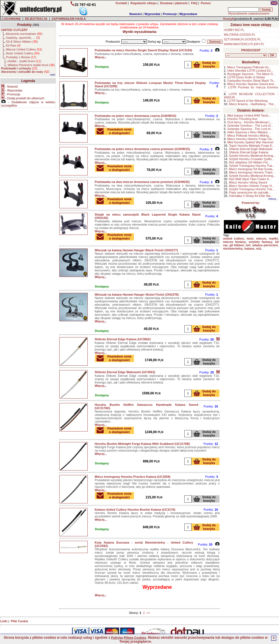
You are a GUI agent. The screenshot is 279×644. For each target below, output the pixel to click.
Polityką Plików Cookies (129, 638)
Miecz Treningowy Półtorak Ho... (249, 67)
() (19, 68)
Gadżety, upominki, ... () (23, 38)
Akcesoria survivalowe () (24, 34)
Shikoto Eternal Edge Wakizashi (251, 149)
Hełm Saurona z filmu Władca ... (249, 132)
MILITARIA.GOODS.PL (240, 35)
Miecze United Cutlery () (24, 49)
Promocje (170, 14)
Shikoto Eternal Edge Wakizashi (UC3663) (125, 372)
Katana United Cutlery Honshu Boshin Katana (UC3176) (135, 510)
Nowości (136, 14)
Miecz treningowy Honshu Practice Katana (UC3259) (133, 477)
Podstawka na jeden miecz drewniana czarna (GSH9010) (135, 116)
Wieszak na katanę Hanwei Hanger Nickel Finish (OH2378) (137, 295)
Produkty (25, 25)
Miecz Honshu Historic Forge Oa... (251, 139)
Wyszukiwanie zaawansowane (249, 13)
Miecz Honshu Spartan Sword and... (252, 84)
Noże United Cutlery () (23, 53)
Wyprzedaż (152, 14)
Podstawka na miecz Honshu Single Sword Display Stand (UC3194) (143, 50)
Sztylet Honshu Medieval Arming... (252, 156)
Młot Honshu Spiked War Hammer (250, 142)
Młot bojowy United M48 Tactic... (249, 115)
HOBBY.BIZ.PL (234, 30)
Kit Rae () (13, 45)
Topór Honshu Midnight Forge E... (252, 146)
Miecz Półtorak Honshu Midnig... (249, 136)
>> (148, 613)
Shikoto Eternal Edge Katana (249, 152)
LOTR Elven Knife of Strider (246, 77)
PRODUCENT (251, 50)
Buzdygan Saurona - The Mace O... (251, 74)
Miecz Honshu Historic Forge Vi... (252, 186)
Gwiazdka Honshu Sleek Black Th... (252, 81)
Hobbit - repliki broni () (24, 61)
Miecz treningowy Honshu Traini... (252, 172)
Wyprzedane (188, 14)
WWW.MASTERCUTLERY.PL (244, 44)
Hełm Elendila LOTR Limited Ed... (250, 71)
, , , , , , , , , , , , (246, 55)
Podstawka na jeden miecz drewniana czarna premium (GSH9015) (142, 149)
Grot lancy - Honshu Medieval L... (250, 122)
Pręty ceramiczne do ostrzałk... (250, 192)
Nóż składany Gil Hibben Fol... (249, 162)
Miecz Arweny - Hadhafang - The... (252, 104)
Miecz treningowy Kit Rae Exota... (252, 169)
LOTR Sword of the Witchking (247, 101)
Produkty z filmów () (21, 57)
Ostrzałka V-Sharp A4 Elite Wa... (251, 196)
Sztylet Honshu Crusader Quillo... (252, 159)
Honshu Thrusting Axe (242, 119)
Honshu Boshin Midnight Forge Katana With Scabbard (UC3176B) (142, 444)
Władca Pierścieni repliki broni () (31, 65)
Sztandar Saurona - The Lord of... (250, 129)
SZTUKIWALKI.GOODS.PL (242, 39)
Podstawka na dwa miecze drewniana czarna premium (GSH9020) (142, 182)
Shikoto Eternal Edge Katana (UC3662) (123, 339)
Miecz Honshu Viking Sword (248, 182)
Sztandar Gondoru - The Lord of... (250, 126)
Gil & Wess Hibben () (22, 42)
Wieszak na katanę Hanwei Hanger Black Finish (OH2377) (136, 250)
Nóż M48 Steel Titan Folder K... (250, 179)
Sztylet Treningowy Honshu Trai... (252, 166)
